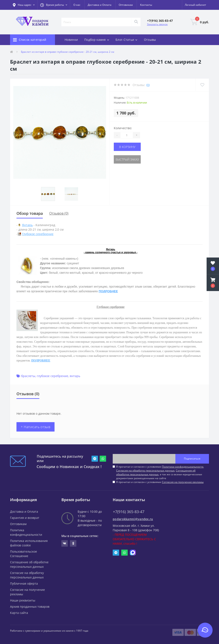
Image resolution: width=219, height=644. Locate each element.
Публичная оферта (24, 583)
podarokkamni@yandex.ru (133, 519)
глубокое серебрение (53, 376)
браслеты (28, 376)
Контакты (146, 5)
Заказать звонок (157, 24)
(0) (148, 85)
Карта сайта (19, 613)
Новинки (71, 40)
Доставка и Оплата (100, 5)
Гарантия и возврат (25, 518)
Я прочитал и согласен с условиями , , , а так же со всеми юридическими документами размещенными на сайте (160, 472)
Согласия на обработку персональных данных (145, 471)
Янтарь (27, 225)
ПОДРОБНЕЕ (108, 291)
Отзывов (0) (59, 213)
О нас (77, 5)
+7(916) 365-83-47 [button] (129, 512)
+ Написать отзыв (36, 427)
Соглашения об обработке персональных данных (156, 472)
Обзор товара (30, 213)
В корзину (127, 147)
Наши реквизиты (23, 600)
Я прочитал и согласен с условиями (160, 482)
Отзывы (150, 40)
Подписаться (192, 459)
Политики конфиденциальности (183, 467)
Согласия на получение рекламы (183, 482)
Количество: (123, 128)
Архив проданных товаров (30, 607)
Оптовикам (126, 5)
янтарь (75, 376)
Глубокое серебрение (38, 234)
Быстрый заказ (127, 159)
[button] (54, 5)
